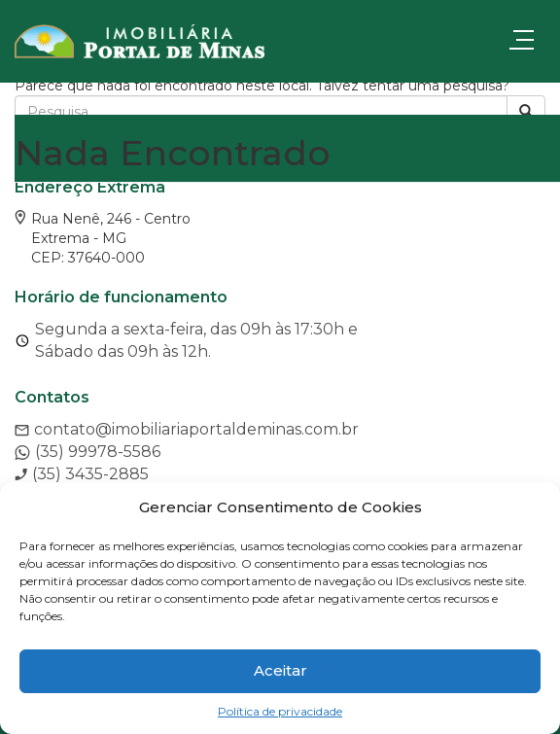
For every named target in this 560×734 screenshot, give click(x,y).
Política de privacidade (280, 711)
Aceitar (280, 670)
